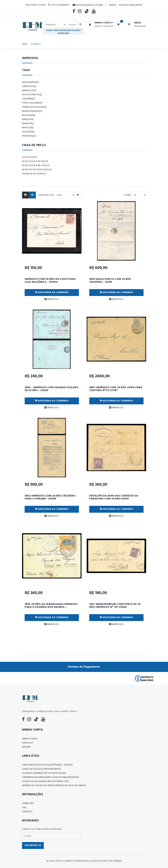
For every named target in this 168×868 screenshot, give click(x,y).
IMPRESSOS (52, 299)
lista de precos (32, 95)
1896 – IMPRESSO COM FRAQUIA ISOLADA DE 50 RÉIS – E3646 (51, 389)
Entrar (98, 26)
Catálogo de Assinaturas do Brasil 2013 (45, 781)
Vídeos (113, 5)
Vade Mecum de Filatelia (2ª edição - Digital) (47, 765)
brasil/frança (32, 111)
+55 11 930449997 (59, 5)
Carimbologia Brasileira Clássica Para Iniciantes (51, 777)
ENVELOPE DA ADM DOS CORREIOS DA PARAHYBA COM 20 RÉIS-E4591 (114, 497)
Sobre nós (28, 803)
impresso (29, 91)
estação (28, 132)
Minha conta (30, 739)
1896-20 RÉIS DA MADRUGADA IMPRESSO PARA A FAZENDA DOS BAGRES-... (51, 606)
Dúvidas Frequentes (131, 5)
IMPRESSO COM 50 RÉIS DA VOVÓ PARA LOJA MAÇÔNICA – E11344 (50, 281)
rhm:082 (29, 136)
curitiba (29, 99)
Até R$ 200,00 (29, 157)
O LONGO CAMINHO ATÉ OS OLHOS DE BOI (44, 773)
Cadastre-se (108, 26)
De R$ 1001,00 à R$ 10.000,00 (37, 170)
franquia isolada (34, 107)
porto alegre (32, 103)
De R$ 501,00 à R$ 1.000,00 (36, 166)
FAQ (24, 808)
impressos (29, 86)
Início (25, 44)
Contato (27, 812)
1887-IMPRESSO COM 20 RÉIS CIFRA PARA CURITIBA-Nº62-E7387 (116, 389)
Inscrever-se (33, 845)
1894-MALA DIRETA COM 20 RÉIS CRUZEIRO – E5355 (110, 281)
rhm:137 (28, 128)
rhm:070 (28, 124)
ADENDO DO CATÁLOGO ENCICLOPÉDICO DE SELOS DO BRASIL (54, 786)
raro (28, 119)
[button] (100, 23)
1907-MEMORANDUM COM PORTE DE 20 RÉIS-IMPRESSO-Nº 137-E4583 (115, 606)
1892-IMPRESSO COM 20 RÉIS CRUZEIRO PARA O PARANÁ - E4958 (50, 497)
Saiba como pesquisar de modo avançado (63, 32)
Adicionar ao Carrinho (52, 292)
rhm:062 (29, 115)
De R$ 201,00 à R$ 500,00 (35, 161)
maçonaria (30, 82)
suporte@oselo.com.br (88, 5)
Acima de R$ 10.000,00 (34, 174)
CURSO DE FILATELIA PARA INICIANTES (42, 769)
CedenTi (117, 861)
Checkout (28, 743)
